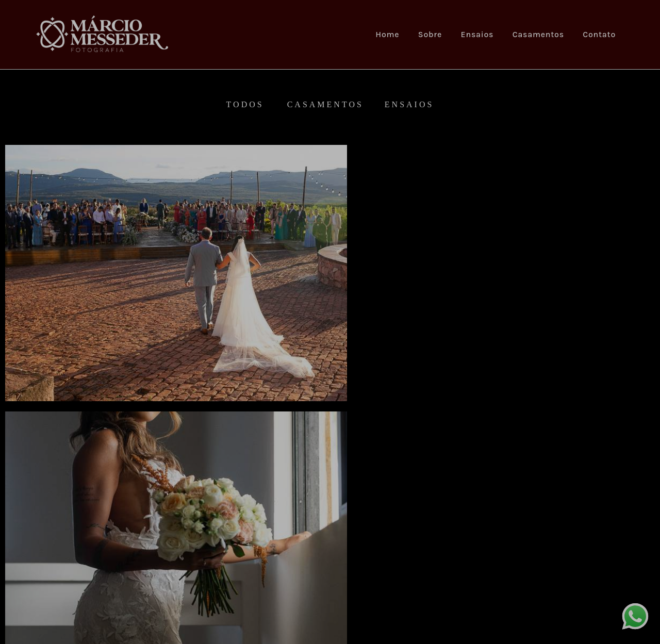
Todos (245, 105)
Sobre (430, 34)
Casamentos (538, 34)
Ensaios (477, 34)
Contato (599, 34)
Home (387, 34)
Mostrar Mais (330, 556)
